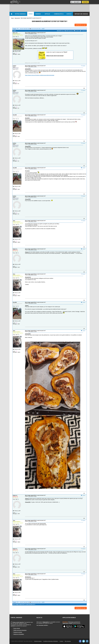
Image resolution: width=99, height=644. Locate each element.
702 (32, 29)
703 (34, 29)
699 (27, 29)
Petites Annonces (20, 14)
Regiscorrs (15, 249)
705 (38, 29)
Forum (31, 14)
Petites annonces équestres (20, 630)
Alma (14, 221)
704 (36, 29)
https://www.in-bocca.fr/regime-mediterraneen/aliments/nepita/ (40, 75)
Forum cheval (17, 628)
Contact (69, 14)
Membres (38, 14)
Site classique (68, 641)
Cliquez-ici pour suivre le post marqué (55, 56)
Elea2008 (15, 115)
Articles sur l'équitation (19, 634)
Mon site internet (17, 50)
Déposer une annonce (81, 14)
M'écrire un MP (17, 51)
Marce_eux (15, 33)
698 (25, 29)
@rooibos (27, 118)
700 (28, 29)
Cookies (61, 641)
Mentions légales (38, 641)
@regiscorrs (28, 277)
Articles (47, 14)
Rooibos (15, 66)
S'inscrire (85, 2)
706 (40, 29)
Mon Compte (77, 2)
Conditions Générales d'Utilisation (51, 641)
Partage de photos (18, 632)
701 (30, 29)
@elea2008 (28, 69)
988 (43, 29)
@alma (27, 252)
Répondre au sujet (81, 25)
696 (21, 29)
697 (23, 29)
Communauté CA (59, 14)
